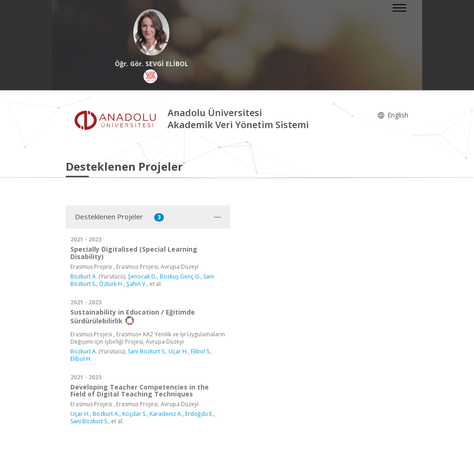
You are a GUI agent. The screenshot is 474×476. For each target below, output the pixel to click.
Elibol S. (201, 351)
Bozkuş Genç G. (180, 276)
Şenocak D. (142, 276)
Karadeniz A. (166, 414)
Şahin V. (137, 284)
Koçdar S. (134, 414)
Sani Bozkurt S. (147, 351)
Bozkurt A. (84, 276)
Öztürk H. (111, 284)
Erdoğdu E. (199, 414)
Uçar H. (178, 351)
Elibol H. (81, 359)
